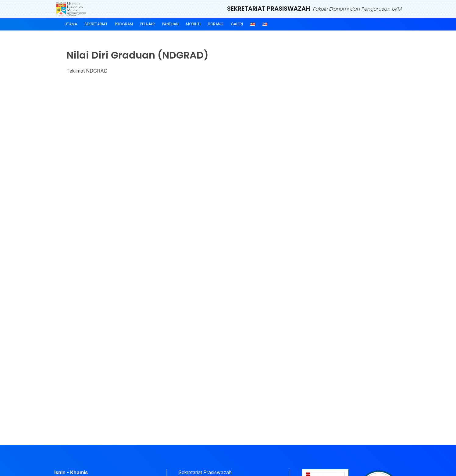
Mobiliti (193, 24)
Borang (216, 24)
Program (124, 24)
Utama (71, 24)
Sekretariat (96, 24)
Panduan (170, 24)
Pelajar (148, 24)
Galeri (237, 24)
